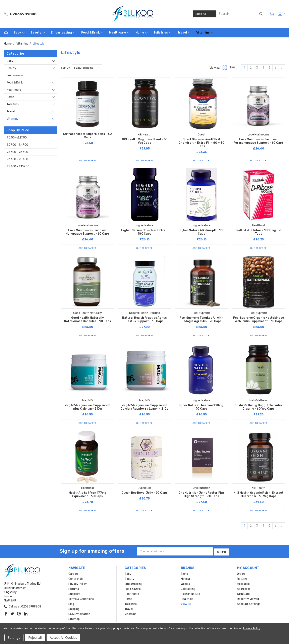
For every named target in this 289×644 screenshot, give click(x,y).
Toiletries (162, 33)
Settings (14, 638)
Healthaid (187, 599)
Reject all (35, 638)
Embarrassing (63, 33)
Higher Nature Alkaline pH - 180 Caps (202, 232)
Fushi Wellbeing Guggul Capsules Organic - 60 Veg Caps (259, 408)
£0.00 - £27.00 (17, 138)
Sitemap (74, 619)
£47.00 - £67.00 (17, 152)
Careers (73, 574)
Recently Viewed (248, 599)
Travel (184, 33)
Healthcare (119, 33)
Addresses (244, 589)
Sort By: (66, 68)
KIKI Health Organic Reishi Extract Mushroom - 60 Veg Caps (258, 495)
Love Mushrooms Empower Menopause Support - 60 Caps (88, 232)
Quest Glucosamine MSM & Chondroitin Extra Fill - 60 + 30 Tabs (201, 143)
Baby (19, 33)
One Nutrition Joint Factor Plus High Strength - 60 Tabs (201, 495)
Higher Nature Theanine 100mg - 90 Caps (201, 408)
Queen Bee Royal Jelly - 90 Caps (145, 494)
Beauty (38, 33)
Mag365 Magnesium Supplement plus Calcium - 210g (88, 408)
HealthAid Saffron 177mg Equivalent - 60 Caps (88, 495)
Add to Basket (88, 160)
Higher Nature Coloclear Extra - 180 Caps (144, 232)
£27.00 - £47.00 (17, 145)
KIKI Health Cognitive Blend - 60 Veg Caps (144, 141)
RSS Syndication (79, 614)
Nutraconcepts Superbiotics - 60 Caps (88, 136)
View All (186, 604)
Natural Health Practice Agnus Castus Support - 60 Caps (144, 320)
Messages (243, 584)
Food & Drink (92, 33)
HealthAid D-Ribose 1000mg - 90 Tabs (259, 232)
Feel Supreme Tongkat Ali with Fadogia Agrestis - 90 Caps (201, 320)
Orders (241, 574)
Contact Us (76, 579)
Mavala (185, 579)
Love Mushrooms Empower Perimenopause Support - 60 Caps (258, 141)
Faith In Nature (190, 594)
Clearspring (188, 589)
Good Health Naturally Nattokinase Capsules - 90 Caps (88, 320)
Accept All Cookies (63, 638)
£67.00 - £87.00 (17, 159)
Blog (71, 604)
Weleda (185, 584)
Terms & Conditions (81, 599)
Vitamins (205, 33)
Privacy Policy (78, 584)
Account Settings (249, 604)
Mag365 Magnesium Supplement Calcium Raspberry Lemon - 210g (144, 408)
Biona (184, 574)
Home (141, 33)
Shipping (74, 609)
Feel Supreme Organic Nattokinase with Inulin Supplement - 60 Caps (258, 320)
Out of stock (201, 160)
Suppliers (74, 594)
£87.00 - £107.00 (18, 166)
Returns (74, 589)
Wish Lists (243, 594)
